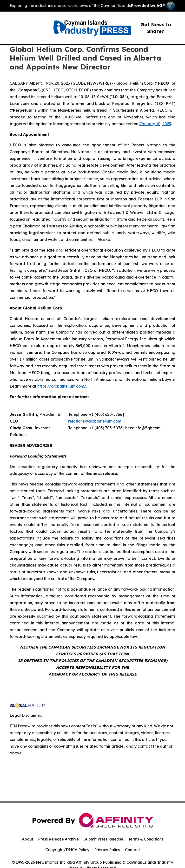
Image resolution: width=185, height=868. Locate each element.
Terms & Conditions (146, 839)
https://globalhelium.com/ (62, 386)
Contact (132, 850)
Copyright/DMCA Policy (67, 850)
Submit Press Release (103, 839)
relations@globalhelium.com (95, 421)
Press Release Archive (58, 839)
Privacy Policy (107, 850)
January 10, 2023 (155, 124)
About (28, 839)
